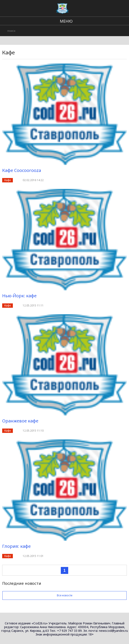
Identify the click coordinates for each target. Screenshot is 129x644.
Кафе (8, 180)
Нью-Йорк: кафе (19, 296)
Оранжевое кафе (20, 421)
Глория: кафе (16, 546)
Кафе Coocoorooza (22, 170)
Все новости (64, 595)
